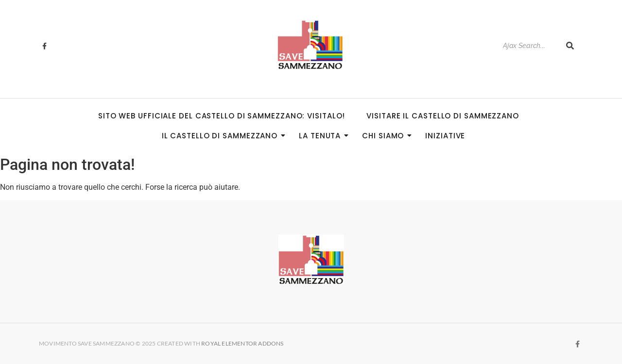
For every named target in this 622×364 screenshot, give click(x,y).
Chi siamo (386, 136)
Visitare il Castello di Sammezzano (443, 116)
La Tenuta (323, 136)
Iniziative (445, 136)
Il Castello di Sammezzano (223, 136)
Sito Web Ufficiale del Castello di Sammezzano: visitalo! (222, 116)
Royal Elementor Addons (243, 343)
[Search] (529, 46)
